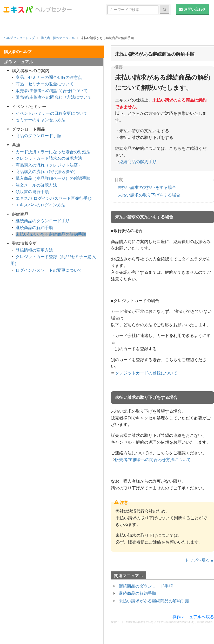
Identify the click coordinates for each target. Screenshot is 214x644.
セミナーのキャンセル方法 (41, 120)
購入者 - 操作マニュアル (58, 38)
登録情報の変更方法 (34, 250)
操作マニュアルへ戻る (193, 617)
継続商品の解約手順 (138, 162)
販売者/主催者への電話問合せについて (51, 91)
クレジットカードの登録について (146, 373)
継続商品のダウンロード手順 (146, 586)
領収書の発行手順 (32, 192)
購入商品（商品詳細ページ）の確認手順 (53, 178)
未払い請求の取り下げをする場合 (149, 195)
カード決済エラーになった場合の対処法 (53, 152)
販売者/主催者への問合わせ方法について (153, 460)
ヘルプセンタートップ (19, 38)
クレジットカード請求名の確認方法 (49, 158)
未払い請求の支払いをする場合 (147, 187)
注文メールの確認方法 (36, 185)
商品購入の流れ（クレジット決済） (49, 165)
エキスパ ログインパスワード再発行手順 (53, 198)
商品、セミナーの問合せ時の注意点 (49, 77)
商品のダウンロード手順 (38, 136)
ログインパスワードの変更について (49, 270)
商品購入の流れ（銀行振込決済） (47, 172)
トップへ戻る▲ (199, 560)
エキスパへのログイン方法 (41, 205)
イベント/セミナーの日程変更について (51, 113)
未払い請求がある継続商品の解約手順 (154, 601)
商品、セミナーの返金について (45, 84)
